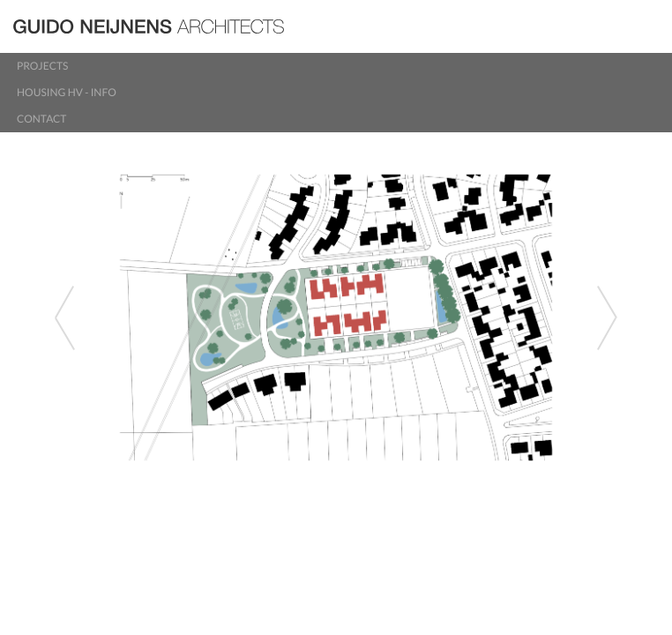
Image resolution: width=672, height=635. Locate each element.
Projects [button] (42, 66)
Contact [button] (41, 119)
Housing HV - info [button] (67, 92)
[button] (50, 317)
